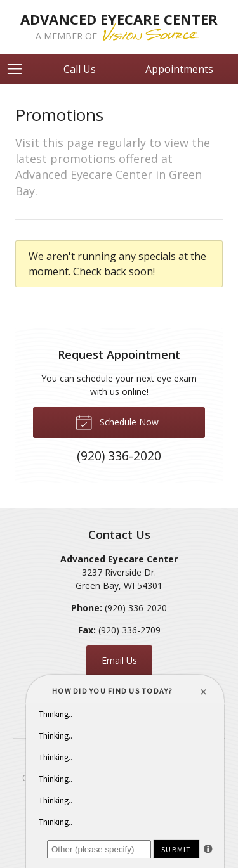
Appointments (179, 69)
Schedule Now (117, 422)
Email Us (119, 660)
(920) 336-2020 (136, 608)
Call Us (80, 69)
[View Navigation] (19, 69)
